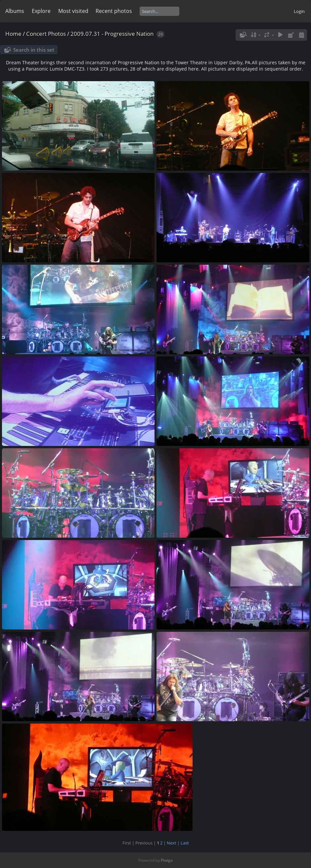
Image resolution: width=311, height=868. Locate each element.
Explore (41, 11)
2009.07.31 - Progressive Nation (112, 34)
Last (185, 843)
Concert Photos (46, 34)
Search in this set (34, 50)
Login (299, 11)
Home (13, 34)
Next (172, 843)
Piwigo (167, 860)
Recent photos (114, 11)
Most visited (73, 11)
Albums (15, 11)
